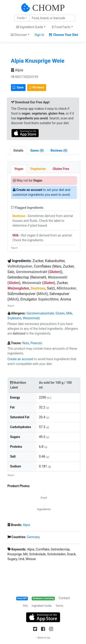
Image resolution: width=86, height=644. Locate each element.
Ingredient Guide (42, 606)
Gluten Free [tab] (61, 169)
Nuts (26, 343)
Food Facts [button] (61, 27)
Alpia (17, 70)
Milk (16, 235)
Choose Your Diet (64, 35)
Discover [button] (19, 35)
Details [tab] (18, 150)
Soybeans (14, 318)
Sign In (39, 35)
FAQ (25, 606)
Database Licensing (43, 598)
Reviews (37, 87)
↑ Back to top (43, 638)
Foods (21, 18)
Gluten (55, 272)
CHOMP (49, 8)
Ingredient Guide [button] (30, 27)
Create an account (29, 190)
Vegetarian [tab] (38, 169)
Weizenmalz (31, 318)
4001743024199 (25, 77)
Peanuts (36, 343)
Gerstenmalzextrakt (40, 313)
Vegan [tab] (19, 169)
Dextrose (19, 216)
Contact (64, 598)
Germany (33, 537)
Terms (59, 606)
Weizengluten (18, 288)
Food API (22, 598)
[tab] (37, 151)
